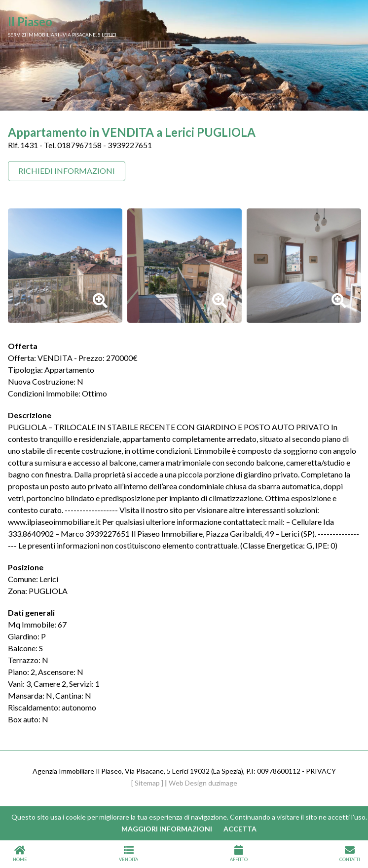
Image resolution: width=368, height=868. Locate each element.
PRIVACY (321, 771)
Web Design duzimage (203, 783)
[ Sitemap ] (147, 783)
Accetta (240, 829)
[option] (65, 266)
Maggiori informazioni (167, 829)
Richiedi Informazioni (67, 171)
